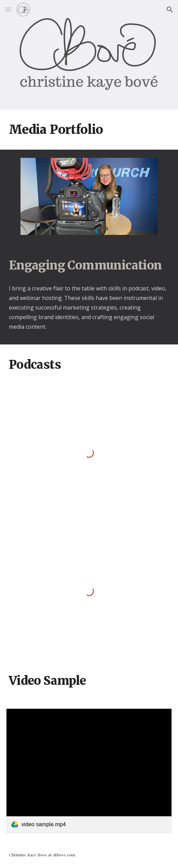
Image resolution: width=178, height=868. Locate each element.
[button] (8, 9)
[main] (89, 130)
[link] (89, 771)
